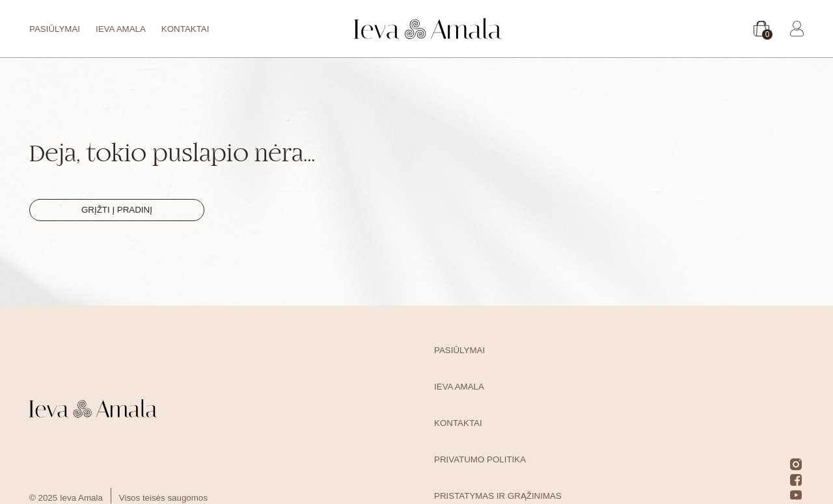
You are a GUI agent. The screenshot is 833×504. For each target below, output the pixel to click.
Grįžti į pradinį (117, 210)
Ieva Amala (121, 29)
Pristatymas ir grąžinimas (498, 496)
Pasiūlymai (55, 29)
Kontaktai (185, 29)
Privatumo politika (480, 459)
